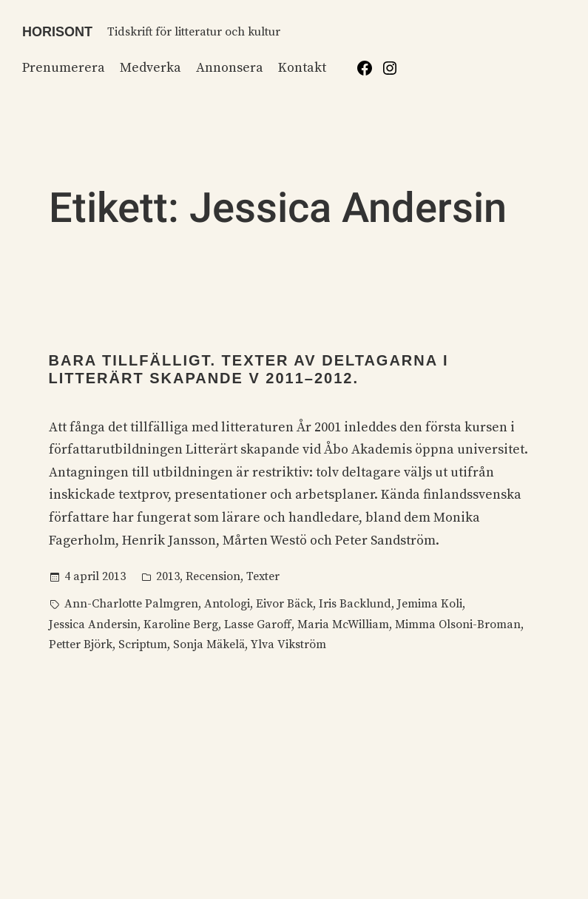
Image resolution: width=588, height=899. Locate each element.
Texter (263, 576)
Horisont (57, 32)
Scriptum (143, 644)
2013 (168, 576)
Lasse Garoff (258, 624)
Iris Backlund (355, 604)
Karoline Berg (181, 624)
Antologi (227, 604)
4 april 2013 (95, 576)
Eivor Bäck (284, 604)
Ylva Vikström (288, 644)
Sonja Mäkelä (209, 644)
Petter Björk (81, 644)
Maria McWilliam (343, 624)
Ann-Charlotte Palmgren (131, 604)
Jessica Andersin (93, 624)
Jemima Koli (430, 604)
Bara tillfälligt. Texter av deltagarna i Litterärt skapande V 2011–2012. (249, 369)
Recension (213, 576)
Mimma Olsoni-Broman (458, 624)
